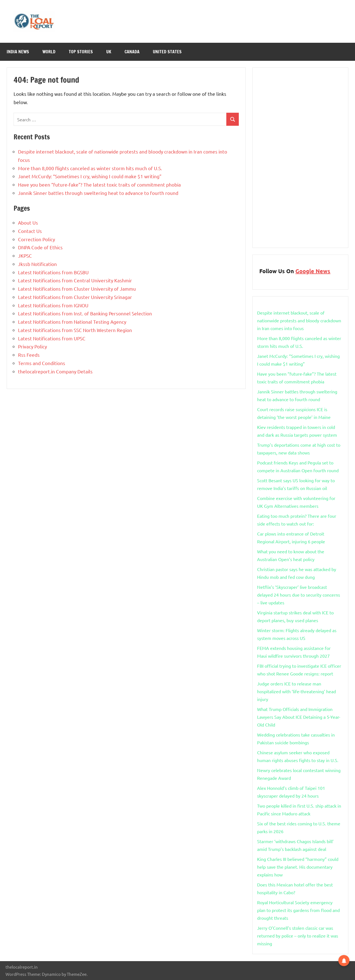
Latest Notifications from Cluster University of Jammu (77, 289)
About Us (28, 223)
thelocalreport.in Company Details (55, 371)
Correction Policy (36, 239)
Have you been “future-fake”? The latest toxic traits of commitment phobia (99, 184)
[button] (344, 960)
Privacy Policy (32, 346)
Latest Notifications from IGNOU (53, 305)
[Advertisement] (300, 158)
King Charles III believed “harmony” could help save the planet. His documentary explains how (298, 867)
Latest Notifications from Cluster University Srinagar (75, 297)
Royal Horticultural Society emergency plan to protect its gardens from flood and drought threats (298, 910)
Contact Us (30, 231)
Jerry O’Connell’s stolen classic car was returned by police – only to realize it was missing (298, 936)
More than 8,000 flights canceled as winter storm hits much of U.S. (90, 168)
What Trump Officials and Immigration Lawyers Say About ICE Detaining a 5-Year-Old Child (299, 717)
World (49, 52)
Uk (109, 52)
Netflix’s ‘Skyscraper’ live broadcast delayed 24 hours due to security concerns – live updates (299, 595)
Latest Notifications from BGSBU (53, 272)
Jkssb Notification (37, 264)
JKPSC (25, 256)
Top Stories (81, 52)
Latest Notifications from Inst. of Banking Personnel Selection (85, 313)
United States (167, 52)
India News (18, 52)
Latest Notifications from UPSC (52, 338)
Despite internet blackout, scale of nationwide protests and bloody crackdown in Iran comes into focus (299, 320)
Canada (132, 52)
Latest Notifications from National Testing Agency (72, 322)
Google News (313, 271)
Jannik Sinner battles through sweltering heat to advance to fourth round (98, 193)
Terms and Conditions (42, 363)
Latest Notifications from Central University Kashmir (75, 280)
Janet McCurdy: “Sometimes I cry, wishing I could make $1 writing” (90, 176)
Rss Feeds (29, 355)
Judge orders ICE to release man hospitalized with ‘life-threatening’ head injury (296, 691)
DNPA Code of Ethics (40, 247)
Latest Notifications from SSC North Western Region (75, 330)
